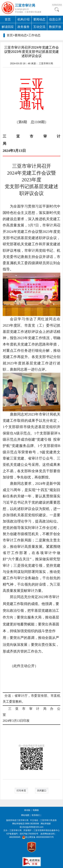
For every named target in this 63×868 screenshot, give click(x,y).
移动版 (27, 810)
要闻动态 (39, 19)
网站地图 (25, 815)
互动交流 (39, 27)
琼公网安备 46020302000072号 (37, 837)
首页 (8, 19)
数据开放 (55, 27)
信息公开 (55, 19)
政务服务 (24, 27)
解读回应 (8, 27)
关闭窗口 (42, 791)
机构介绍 (24, 19)
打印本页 (21, 791)
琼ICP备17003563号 (29, 834)
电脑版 (36, 810)
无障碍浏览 (57, 5)
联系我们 (36, 815)
